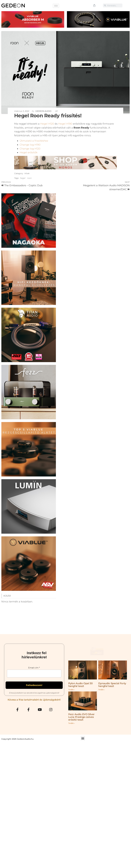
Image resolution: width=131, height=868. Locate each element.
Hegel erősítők (29, 152)
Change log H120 (30, 149)
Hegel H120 (47, 124)
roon (29, 178)
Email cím (34, 671)
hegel (23, 178)
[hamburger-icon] (56, 6)
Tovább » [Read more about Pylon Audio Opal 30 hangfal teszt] (72, 699)
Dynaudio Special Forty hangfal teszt (112, 694)
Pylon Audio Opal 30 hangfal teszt (80, 694)
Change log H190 (30, 145)
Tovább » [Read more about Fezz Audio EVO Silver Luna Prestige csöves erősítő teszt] (72, 732)
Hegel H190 (65, 124)
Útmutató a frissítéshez (34, 141)
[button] (83, 747)
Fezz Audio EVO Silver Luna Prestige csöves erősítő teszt (81, 726)
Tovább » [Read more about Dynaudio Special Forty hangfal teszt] (102, 699)
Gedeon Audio (44, 111)
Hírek (27, 173)
